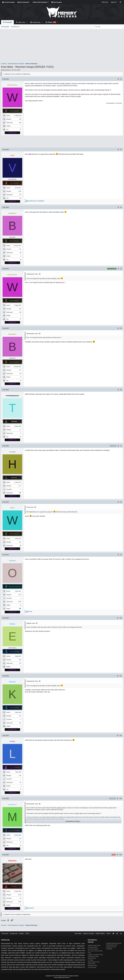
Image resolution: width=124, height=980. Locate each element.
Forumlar (9, 22)
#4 (121, 269)
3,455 (20, 895)
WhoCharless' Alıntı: (32, 334)
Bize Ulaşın (77, 930)
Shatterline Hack (111, 944)
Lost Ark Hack (92, 967)
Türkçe (28, 930)
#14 (121, 855)
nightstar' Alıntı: (31, 623)
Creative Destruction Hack (114, 940)
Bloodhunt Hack (92, 965)
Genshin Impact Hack (94, 942)
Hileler (50, 22)
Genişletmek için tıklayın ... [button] (73, 821)
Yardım (108, 930)
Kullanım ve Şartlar (88, 930)
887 (20, 716)
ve (36, 201)
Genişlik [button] (22, 930)
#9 (121, 555)
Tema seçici (5, 930)
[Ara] (109, 27)
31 (21, 430)
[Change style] (120, 2)
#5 (121, 328)
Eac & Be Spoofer (93, 946)
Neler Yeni (22, 22)
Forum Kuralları (8, 2)
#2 (121, 150)
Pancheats (109, 946)
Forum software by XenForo (62, 978)
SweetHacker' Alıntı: (32, 274)
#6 (121, 390)
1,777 (20, 486)
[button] (27, 22)
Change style (14, 930)
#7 (121, 446)
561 (20, 542)
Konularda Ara (15, 27)
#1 (121, 79)
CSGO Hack (91, 963)
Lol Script (90, 959)
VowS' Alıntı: (30, 507)
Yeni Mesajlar (5, 27)
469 (20, 119)
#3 (121, 207)
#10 (121, 618)
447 (20, 249)
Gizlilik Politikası (100, 930)
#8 (121, 502)
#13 (121, 799)
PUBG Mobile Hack (112, 942)
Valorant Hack (92, 957)
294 (20, 776)
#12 (121, 736)
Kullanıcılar (36, 22)
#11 (121, 676)
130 (20, 839)
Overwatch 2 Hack (93, 956)
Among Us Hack (93, 944)
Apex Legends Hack (94, 961)
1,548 (20, 191)
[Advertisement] (63, 46)
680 (20, 660)
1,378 (20, 595)
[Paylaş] (118, 79)
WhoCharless (7, 70)
